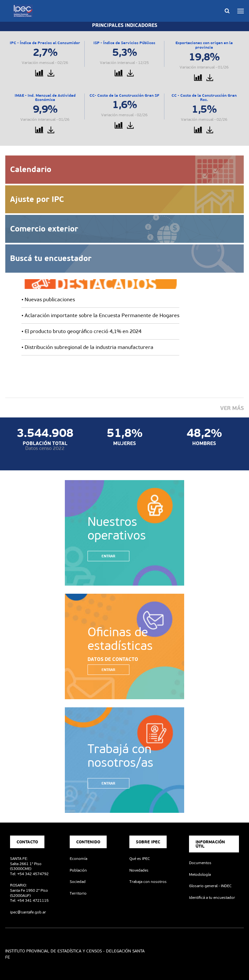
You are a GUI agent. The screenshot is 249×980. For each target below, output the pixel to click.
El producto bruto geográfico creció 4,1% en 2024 (83, 331)
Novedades (139, 870)
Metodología (200, 875)
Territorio (78, 893)
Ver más (232, 408)
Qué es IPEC (140, 859)
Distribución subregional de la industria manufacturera (89, 347)
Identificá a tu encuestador (212, 898)
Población (78, 870)
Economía (78, 859)
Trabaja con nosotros (148, 882)
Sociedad (78, 882)
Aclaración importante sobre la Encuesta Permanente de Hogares (102, 315)
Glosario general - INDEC (210, 886)
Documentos (200, 863)
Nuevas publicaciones (50, 299)
